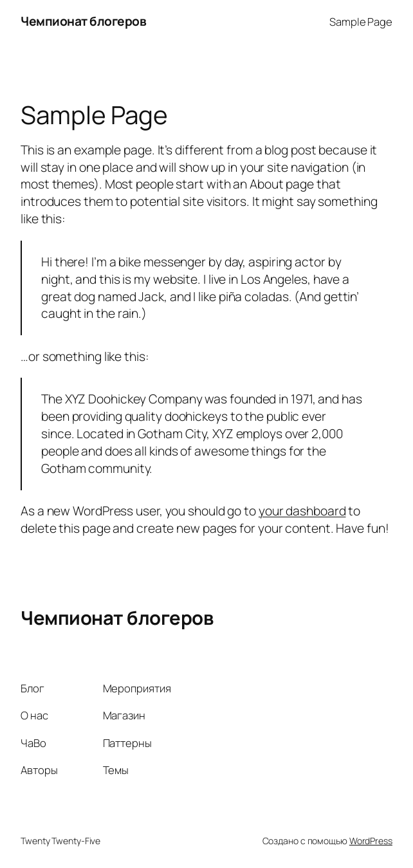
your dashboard (302, 511)
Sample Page (361, 22)
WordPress (371, 841)
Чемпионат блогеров (83, 21)
